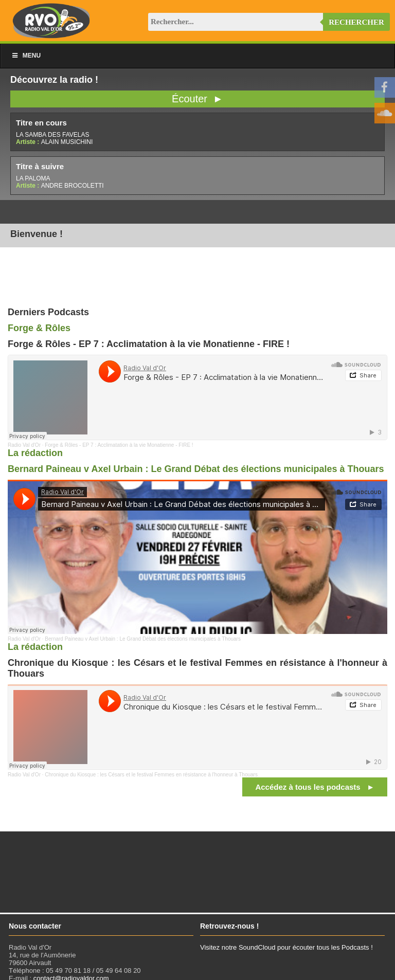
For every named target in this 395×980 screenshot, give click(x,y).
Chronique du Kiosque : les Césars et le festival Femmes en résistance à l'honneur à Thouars (151, 775)
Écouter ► (197, 99)
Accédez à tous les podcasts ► (315, 787)
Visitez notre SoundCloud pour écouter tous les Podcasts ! (286, 947)
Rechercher (356, 22)
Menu (26, 56)
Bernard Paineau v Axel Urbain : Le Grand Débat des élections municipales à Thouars (196, 469)
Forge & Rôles (39, 328)
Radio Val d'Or (24, 445)
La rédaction (35, 453)
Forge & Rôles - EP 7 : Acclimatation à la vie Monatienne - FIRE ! (119, 445)
